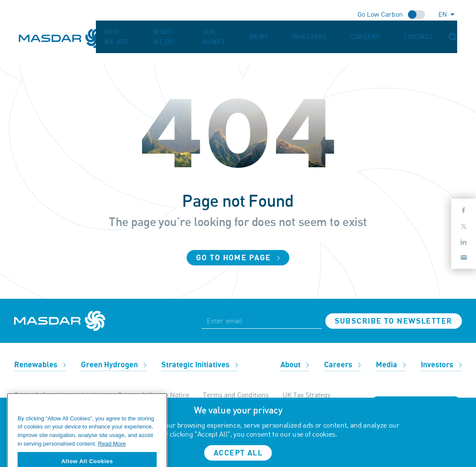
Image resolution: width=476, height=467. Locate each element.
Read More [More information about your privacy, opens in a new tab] (112, 452)
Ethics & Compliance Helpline (59, 395)
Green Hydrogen (114, 365)
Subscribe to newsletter (394, 321)
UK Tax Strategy (306, 395)
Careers (395, 32)
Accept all (238, 453)
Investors (357, 32)
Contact (431, 32)
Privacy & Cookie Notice (153, 395)
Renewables (40, 365)
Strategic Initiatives (200, 365)
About (295, 365)
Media (391, 365)
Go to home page (238, 258)
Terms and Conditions (236, 395)
